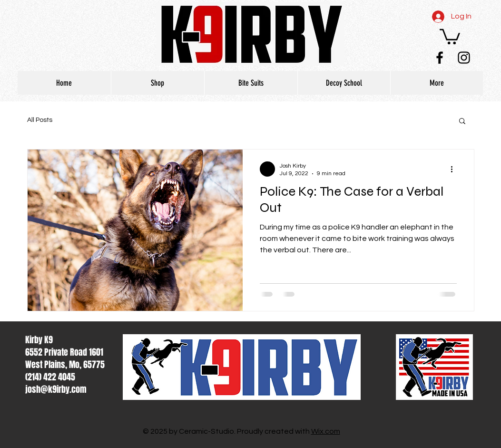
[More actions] (455, 169)
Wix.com (326, 431)
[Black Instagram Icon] (464, 58)
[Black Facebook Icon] (440, 58)
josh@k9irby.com (56, 389)
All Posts (40, 120)
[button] (450, 36)
